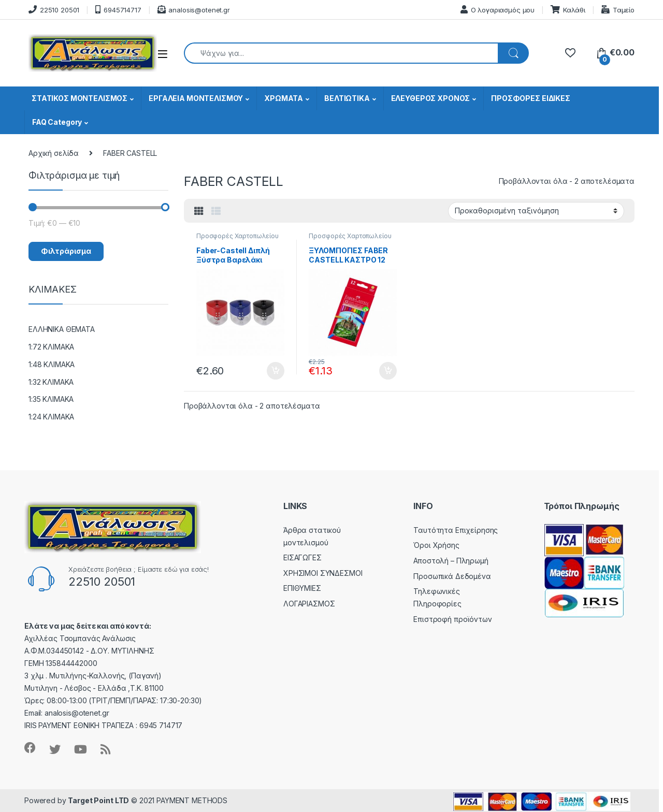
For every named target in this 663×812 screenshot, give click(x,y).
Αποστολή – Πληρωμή (451, 561)
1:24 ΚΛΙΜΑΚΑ (51, 417)
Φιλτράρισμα (66, 251)
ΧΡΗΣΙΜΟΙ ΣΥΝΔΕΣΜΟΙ (323, 573)
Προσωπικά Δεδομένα (452, 576)
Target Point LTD (98, 800)
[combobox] (341, 53)
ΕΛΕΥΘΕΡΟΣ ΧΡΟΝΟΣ (431, 98)
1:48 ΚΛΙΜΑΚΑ (52, 364)
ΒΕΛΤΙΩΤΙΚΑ (347, 98)
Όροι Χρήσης (436, 545)
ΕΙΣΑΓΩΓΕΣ (302, 557)
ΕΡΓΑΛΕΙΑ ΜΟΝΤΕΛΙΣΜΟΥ (196, 98)
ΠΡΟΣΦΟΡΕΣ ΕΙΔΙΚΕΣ (531, 98)
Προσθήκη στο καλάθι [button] (276, 371)
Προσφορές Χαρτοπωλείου (237, 236)
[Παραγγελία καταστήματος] (536, 211)
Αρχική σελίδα (54, 153)
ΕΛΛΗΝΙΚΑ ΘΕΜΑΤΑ (62, 329)
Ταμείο (618, 10)
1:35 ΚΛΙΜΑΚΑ (51, 399)
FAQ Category (57, 122)
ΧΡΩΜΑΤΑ (284, 98)
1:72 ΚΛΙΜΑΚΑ (51, 347)
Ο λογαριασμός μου (498, 10)
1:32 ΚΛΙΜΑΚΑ (51, 382)
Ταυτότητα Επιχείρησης (456, 530)
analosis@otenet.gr (194, 10)
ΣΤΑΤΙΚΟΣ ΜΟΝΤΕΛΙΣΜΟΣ (80, 98)
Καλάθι (568, 10)
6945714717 (118, 10)
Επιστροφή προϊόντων (452, 619)
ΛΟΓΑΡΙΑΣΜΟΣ (309, 604)
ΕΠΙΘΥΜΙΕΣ (302, 588)
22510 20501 (54, 10)
